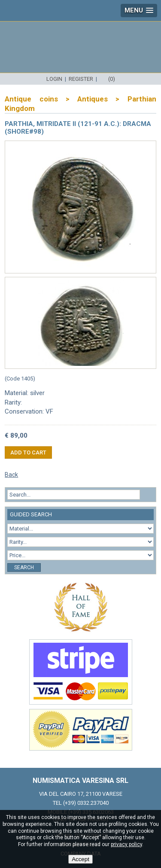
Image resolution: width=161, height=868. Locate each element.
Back (11, 475)
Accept (80, 859)
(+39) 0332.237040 (86, 803)
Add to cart (28, 452)
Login (54, 79)
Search (24, 567)
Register (81, 79)
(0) (112, 79)
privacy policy (126, 844)
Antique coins (31, 99)
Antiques (93, 99)
